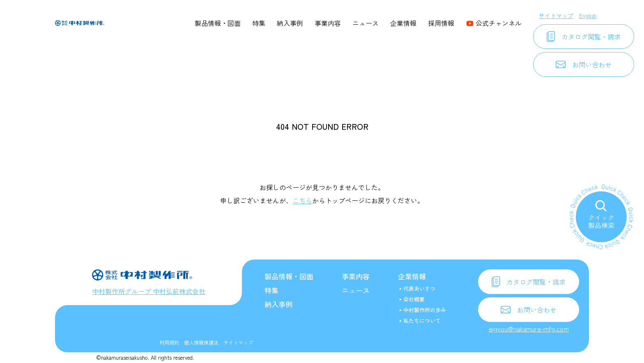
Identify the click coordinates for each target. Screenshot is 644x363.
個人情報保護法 (201, 342)
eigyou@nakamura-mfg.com (529, 329)
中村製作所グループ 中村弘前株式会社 (149, 291)
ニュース (366, 23)
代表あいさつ (419, 288)
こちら (302, 200)
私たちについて (422, 320)
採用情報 (441, 23)
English (588, 16)
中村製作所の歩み (425, 310)
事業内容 (328, 23)
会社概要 (414, 299)
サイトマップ (556, 16)
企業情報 (403, 23)
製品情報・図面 (218, 23)
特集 (259, 23)
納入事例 (290, 23)
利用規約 (169, 342)
